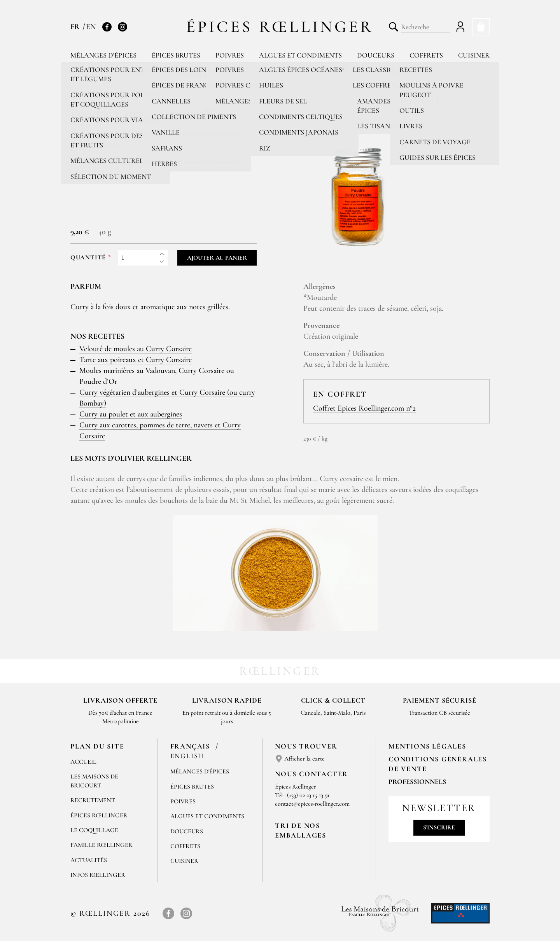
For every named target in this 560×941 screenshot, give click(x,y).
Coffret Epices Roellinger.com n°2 (364, 408)
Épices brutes (176, 55)
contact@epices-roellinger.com (312, 804)
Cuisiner (474, 55)
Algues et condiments (300, 55)
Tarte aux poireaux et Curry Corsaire (136, 360)
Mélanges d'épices (103, 55)
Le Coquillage (94, 830)
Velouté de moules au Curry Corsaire (136, 349)
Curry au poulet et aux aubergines (131, 414)
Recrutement (93, 800)
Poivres (230, 55)
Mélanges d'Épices (200, 771)
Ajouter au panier (217, 258)
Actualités (89, 860)
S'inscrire (439, 827)
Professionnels (417, 782)
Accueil (83, 762)
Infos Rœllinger (98, 875)
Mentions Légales (427, 746)
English (187, 756)
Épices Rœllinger (280, 27)
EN (91, 27)
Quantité (88, 258)
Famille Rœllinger (101, 845)
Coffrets (426, 55)
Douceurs (376, 55)
